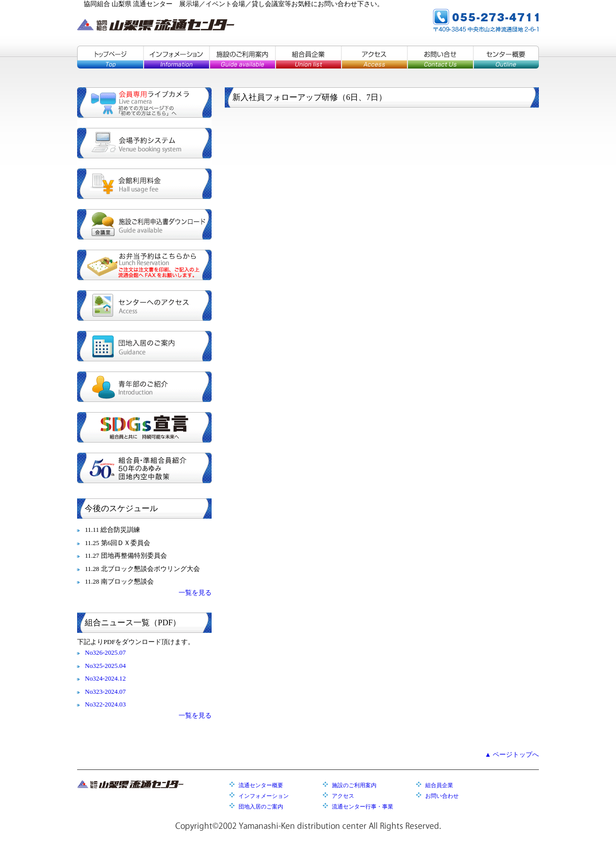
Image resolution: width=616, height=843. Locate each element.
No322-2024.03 (105, 704)
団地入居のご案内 (144, 346)
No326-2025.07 (105, 653)
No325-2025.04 (105, 666)
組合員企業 (308, 57)
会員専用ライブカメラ (144, 103)
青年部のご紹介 (144, 387)
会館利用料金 (144, 184)
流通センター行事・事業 (363, 806)
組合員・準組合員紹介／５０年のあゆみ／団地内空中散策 (144, 468)
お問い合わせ (442, 796)
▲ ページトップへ (512, 755)
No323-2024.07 (105, 692)
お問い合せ (440, 57)
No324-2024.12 (105, 679)
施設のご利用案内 (242, 57)
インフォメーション (176, 57)
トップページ (110, 57)
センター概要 (506, 57)
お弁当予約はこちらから (144, 265)
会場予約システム (144, 143)
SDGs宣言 (144, 427)
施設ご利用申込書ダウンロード (144, 224)
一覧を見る (195, 593)
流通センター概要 (261, 785)
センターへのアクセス (144, 306)
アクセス (374, 57)
